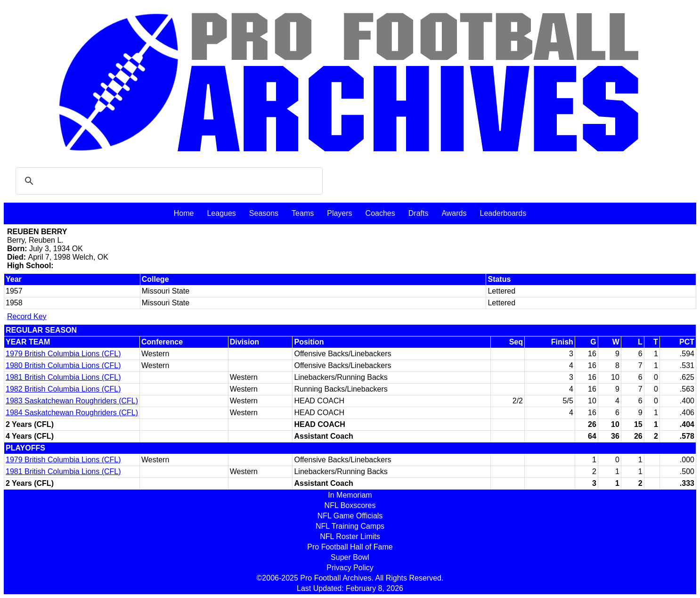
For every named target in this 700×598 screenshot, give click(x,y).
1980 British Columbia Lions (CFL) (63, 365)
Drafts (419, 213)
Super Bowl (350, 557)
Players (339, 213)
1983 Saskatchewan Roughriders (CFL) (72, 401)
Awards (454, 213)
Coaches (380, 213)
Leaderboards (503, 213)
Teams (303, 213)
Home (184, 213)
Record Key (27, 316)
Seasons (264, 213)
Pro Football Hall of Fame (350, 547)
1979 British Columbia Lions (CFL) (63, 354)
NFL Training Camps (350, 526)
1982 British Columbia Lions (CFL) (63, 389)
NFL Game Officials (350, 516)
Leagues (221, 213)
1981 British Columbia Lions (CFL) (63, 377)
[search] (168, 181)
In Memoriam (350, 495)
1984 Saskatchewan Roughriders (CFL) (72, 413)
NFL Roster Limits (350, 537)
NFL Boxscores (350, 505)
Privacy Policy (350, 568)
